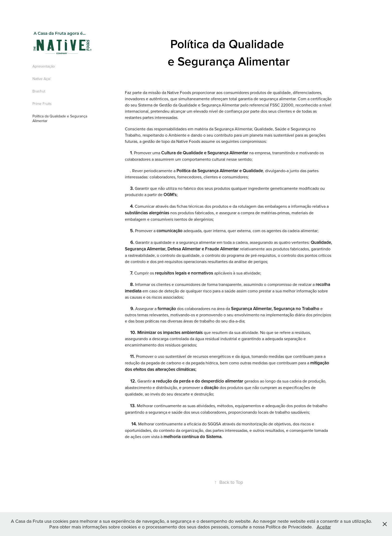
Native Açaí (41, 79)
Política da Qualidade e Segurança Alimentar (60, 118)
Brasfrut (39, 91)
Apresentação (44, 66)
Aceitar (324, 527)
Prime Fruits (42, 104)
